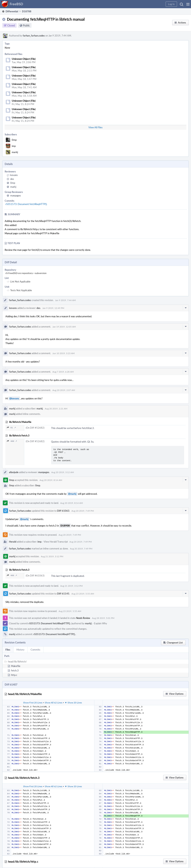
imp (14, 146)
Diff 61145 (63, 594)
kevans (14, 175)
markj (15, 152)
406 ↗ (12, 575)
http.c (14, 675)
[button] (188, 4)
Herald (13, 542)
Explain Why (101, 623)
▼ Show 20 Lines (73, 702)
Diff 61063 (63, 511)
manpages (16, 195)
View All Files (95, 127)
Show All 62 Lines (54, 702)
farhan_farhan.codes (34, 36)
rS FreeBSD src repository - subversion (26, 273)
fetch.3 (15, 670)
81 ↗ (11, 428)
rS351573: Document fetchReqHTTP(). (26, 204)
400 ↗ (12, 441)
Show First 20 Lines (33, 702)
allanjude (14, 472)
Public (26, 25)
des (12, 179)
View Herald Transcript (56, 542)
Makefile (16, 666)
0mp (14, 140)
